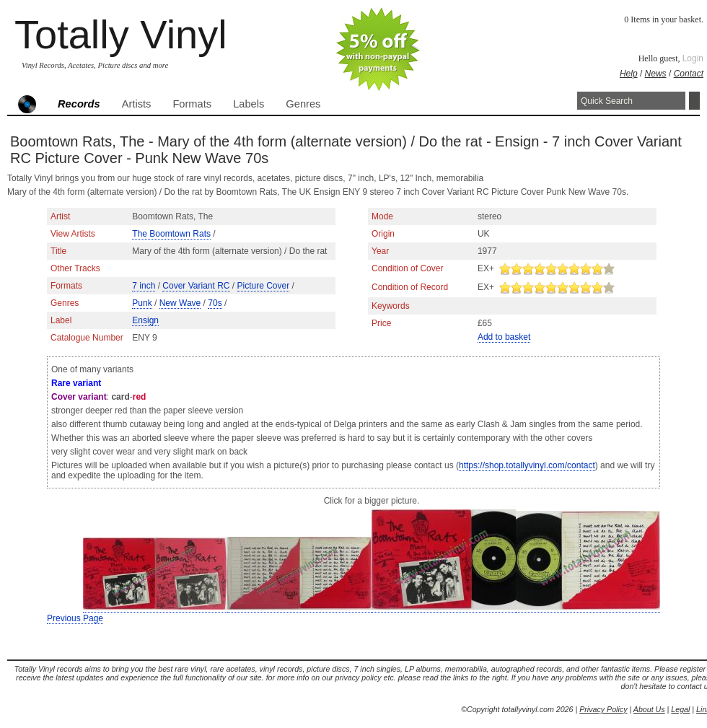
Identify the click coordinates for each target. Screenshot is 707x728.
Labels (249, 104)
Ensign (145, 320)
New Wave (180, 303)
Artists (137, 104)
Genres (303, 104)
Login (693, 58)
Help (629, 74)
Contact (689, 74)
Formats (192, 104)
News (656, 74)
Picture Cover (264, 286)
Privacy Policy (603, 709)
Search (694, 101)
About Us (649, 709)
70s (215, 303)
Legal (680, 709)
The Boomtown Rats (171, 234)
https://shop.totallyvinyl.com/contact (527, 465)
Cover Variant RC (196, 286)
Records (79, 104)
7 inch (144, 286)
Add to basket (504, 337)
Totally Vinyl (121, 34)
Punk (142, 303)
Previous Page (75, 618)
